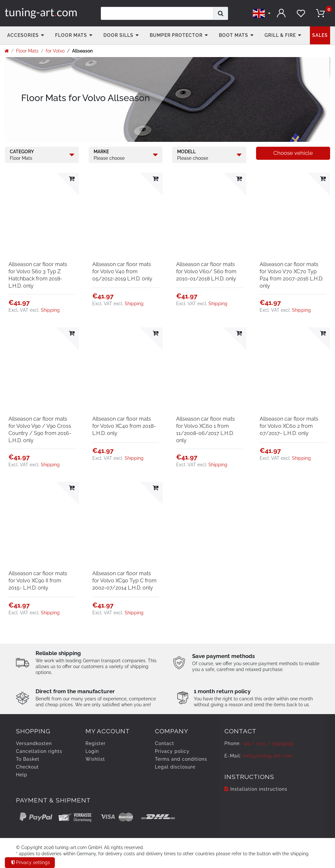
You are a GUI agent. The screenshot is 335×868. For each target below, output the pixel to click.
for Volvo (55, 51)
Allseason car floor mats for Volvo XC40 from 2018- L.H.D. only (124, 426)
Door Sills (118, 35)
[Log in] (281, 13)
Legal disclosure (175, 767)
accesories (23, 35)
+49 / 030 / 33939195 (268, 743)
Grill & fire (280, 35)
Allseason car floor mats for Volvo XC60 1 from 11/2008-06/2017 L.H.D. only (206, 430)
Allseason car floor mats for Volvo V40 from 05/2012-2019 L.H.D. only (122, 271)
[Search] (221, 13)
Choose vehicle (293, 153)
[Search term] (157, 13)
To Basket (28, 759)
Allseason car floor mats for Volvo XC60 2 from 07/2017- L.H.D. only (289, 426)
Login (92, 751)
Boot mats (234, 35)
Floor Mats (71, 35)
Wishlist (95, 759)
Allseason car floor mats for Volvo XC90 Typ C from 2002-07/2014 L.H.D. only (124, 581)
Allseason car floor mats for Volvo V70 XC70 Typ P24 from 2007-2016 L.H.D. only (291, 275)
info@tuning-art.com (268, 756)
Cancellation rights (39, 751)
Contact (165, 743)
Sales (320, 35)
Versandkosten (34, 743)
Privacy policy (172, 751)
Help (22, 775)
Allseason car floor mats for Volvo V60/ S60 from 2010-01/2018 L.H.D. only (206, 271)
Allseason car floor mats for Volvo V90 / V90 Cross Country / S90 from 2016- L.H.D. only (40, 430)
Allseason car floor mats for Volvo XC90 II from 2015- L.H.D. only (38, 581)
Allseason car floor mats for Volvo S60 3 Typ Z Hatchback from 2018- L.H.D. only (38, 275)
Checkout (27, 767)
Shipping (50, 310)
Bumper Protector (176, 35)
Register (96, 743)
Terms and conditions (181, 759)
